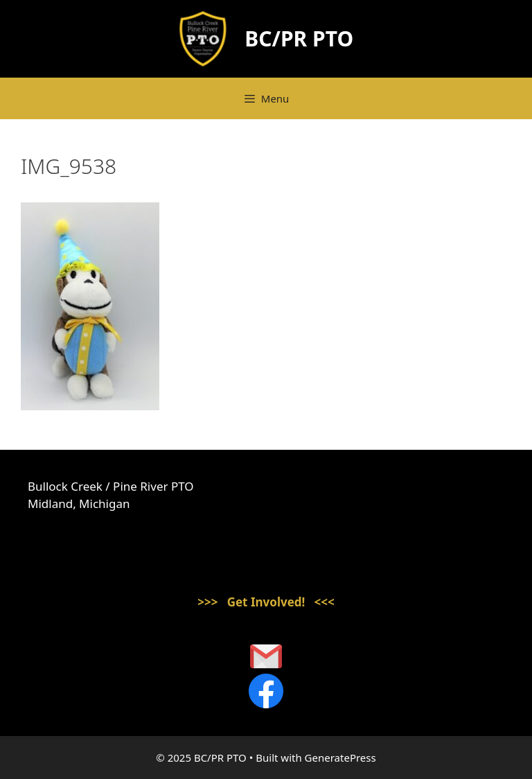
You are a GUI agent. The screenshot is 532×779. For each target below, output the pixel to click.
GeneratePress (340, 758)
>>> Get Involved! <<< (266, 602)
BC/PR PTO (299, 38)
